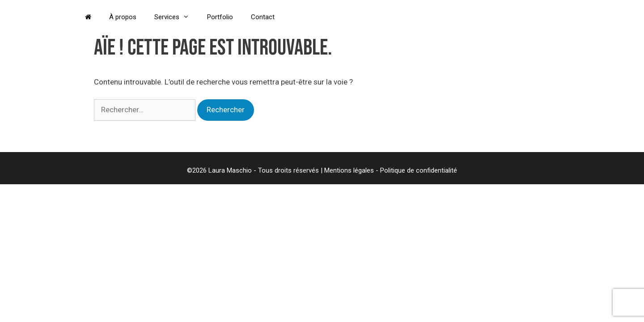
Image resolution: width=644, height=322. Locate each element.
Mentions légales (349, 170)
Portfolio (220, 17)
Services (176, 17)
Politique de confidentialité (419, 170)
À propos (123, 17)
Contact (263, 17)
